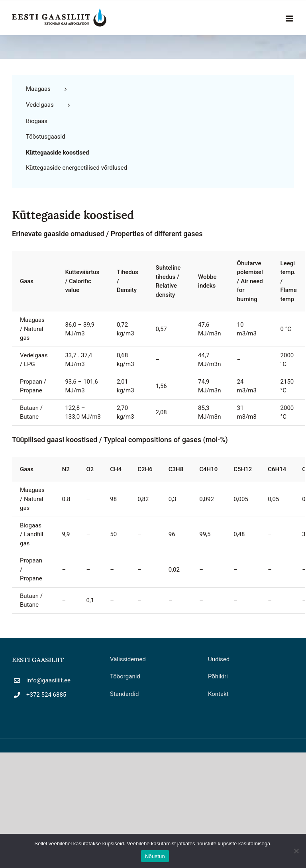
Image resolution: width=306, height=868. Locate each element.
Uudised (219, 659)
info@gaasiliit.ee (48, 680)
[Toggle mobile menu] (290, 19)
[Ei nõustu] (296, 851)
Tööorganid (125, 676)
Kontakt (218, 694)
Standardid (124, 694)
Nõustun (155, 856)
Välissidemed (128, 659)
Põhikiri (218, 676)
